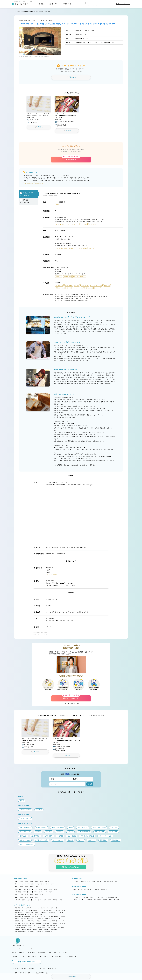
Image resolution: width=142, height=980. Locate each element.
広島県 (21, 895)
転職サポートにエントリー (71, 697)
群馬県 (53, 884)
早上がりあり (52, 912)
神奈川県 (27, 884)
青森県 (35, 889)
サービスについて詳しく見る (72, 704)
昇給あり (63, 917)
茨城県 (43, 884)
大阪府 (21, 881)
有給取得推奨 (54, 930)
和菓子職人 (100, 881)
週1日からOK (30, 914)
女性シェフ (60, 908)
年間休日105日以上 (26, 930)
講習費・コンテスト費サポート (52, 919)
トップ (16, 12)
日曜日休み (46, 930)
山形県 (50, 889)
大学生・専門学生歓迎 (20, 927)
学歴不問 (61, 923)
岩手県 (40, 889)
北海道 (25, 889)
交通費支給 (31, 919)
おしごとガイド (45, 957)
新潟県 (25, 892)
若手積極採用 (54, 923)
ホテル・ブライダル (94, 897)
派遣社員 (97, 889)
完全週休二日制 (48, 932)
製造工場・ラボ (97, 899)
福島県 (55, 889)
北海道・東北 (18, 889)
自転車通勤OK (61, 921)
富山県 (30, 892)
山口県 (42, 895)
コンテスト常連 (27, 910)
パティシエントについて (19, 969)
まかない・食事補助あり (29, 921)
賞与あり (17, 919)
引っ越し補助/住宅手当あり (53, 917)
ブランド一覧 (52, 953)
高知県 (37, 897)
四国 (16, 897)
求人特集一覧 (42, 953)
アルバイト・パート (88, 889)
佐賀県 (29, 900)
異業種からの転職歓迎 (29, 925)
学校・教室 (111, 899)
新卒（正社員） (104, 889)
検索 (90, 784)
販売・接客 (93, 881)
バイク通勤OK (52, 921)
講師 (105, 881)
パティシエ (75, 881)
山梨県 (45, 892)
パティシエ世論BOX (70, 957)
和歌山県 (47, 881)
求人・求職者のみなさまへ (44, 973)
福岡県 (24, 900)
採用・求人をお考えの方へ (26, 962)
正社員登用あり (39, 919)
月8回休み (18, 930)
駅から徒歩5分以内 (27, 908)
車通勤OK (44, 921)
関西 (16, 881)
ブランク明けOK (31, 927)
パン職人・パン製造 (84, 881)
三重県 (37, 887)
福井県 (40, 892)
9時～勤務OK (35, 917)
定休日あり (53, 910)
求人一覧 (21, 12)
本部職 (110, 881)
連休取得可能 (61, 927)
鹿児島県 (55, 900)
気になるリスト (54, 4)
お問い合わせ (52, 969)
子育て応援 (18, 908)
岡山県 (26, 895)
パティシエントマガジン (30, 957)
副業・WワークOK (51, 925)
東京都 (21, 884)
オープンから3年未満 (43, 910)
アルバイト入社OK (51, 927)
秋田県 (45, 889)
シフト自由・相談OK (20, 914)
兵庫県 (26, 881)
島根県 (31, 895)
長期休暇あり (40, 932)
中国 (16, 895)
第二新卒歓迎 (46, 923)
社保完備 (43, 917)
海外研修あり (18, 923)
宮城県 (30, 889)
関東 (16, 884)
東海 (16, 887)
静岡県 (26, 887)
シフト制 (59, 912)
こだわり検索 (31, 953)
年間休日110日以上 (37, 930)
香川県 (26, 897)
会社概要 (32, 969)
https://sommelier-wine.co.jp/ (56, 627)
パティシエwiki (56, 957)
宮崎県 (49, 900)
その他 (115, 881)
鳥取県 (37, 895)
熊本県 (39, 900)
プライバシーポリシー (27, 973)
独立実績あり (18, 910)
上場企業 (35, 910)
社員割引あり (18, 921)
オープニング (36, 908)
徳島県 (31, 897)
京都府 (37, 881)
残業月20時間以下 (19, 912)
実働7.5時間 (61, 910)
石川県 (35, 892)
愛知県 (21, 887)
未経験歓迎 (39, 923)
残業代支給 (24, 919)
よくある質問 (41, 969)
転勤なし (38, 921)
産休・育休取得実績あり (21, 932)
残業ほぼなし (44, 912)
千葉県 (32, 884)
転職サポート (67, 4)
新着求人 (42, 4)
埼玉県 (38, 884)
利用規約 (14, 973)
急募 (33, 923)
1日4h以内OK (27, 917)
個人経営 (43, 908)
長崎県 (34, 900)
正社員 (74, 889)
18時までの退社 (29, 912)
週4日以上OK (18, 917)
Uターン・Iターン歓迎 (40, 925)
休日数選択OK (31, 932)
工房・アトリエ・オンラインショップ (109, 897)
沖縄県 (61, 900)
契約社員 (80, 889)
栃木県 (48, 884)
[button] (18, 42)
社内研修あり (27, 923)
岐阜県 (31, 887)
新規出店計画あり (51, 908)
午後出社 (37, 912)
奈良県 (42, 881)
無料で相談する (71, 159)
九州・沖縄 (18, 900)
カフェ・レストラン (77, 899)
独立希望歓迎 (18, 925)
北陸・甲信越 (18, 892)
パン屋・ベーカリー (88, 899)
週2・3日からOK (38, 914)
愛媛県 (21, 897)
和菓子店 (105, 899)
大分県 (44, 900)
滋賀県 (31, 881)
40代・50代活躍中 (41, 927)
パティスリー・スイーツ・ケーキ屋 (80, 897)
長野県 (50, 892)
